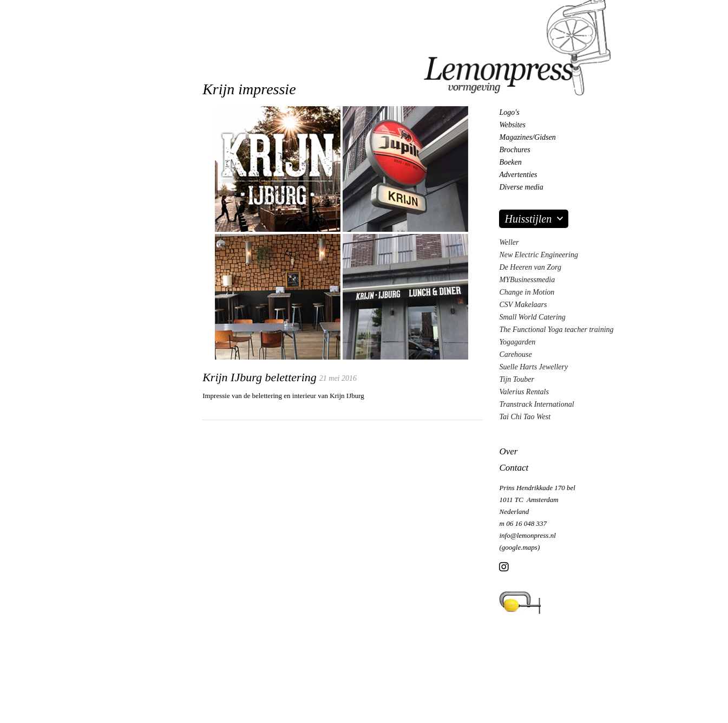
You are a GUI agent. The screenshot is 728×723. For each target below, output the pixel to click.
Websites (512, 125)
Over (508, 451)
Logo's (509, 112)
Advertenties (518, 175)
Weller (509, 242)
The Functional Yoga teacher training (556, 330)
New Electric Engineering (538, 255)
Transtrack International (536, 404)
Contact (514, 468)
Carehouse (515, 354)
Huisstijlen (528, 219)
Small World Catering (532, 317)
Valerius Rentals (524, 392)
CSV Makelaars (523, 305)
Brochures (514, 150)
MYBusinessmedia (527, 280)
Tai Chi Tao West (525, 417)
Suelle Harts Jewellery (533, 367)
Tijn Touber (516, 379)
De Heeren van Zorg (530, 267)
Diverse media (521, 187)
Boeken (510, 162)
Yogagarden (517, 342)
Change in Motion (527, 292)
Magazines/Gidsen (527, 137)
